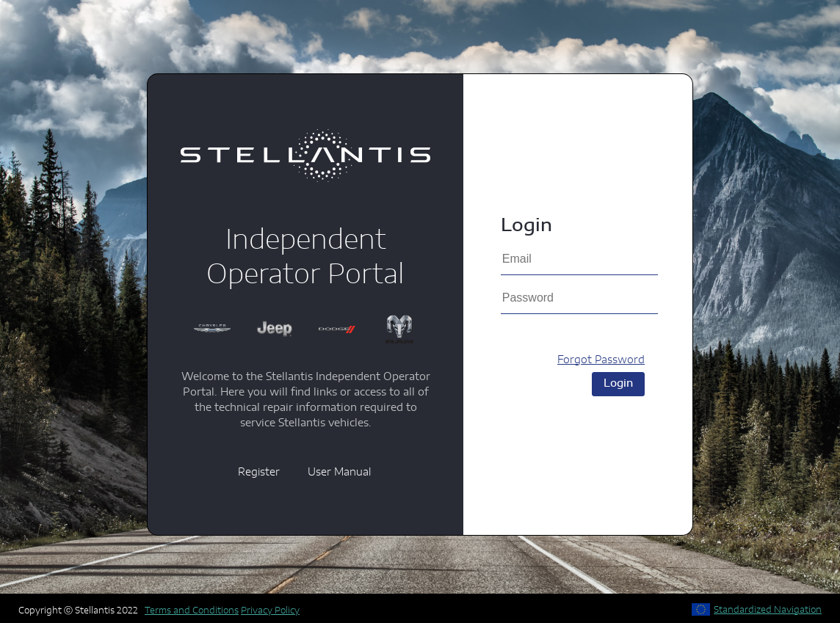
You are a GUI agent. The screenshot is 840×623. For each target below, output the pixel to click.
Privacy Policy (270, 611)
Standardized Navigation (768, 610)
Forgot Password (601, 360)
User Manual (339, 473)
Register (259, 473)
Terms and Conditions (192, 611)
